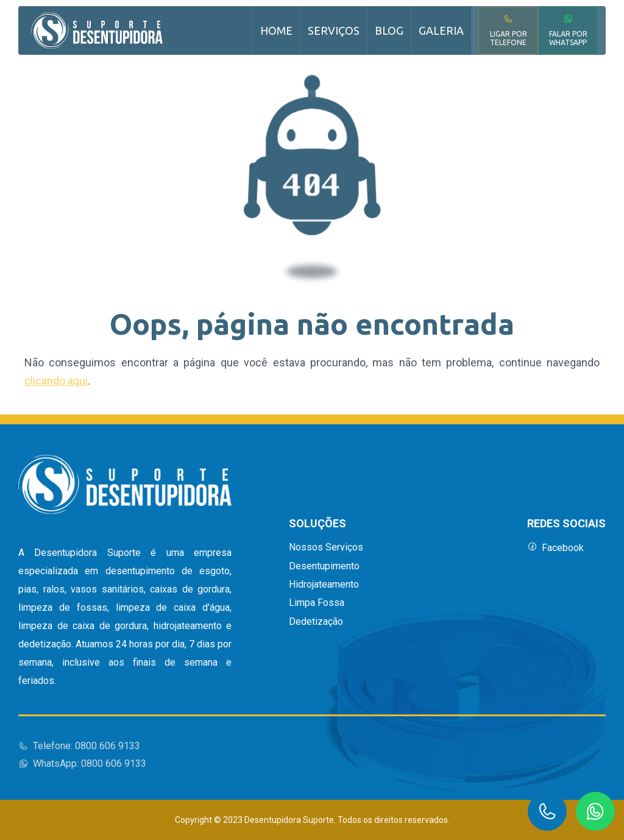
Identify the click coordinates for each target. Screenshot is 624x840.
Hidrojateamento (324, 585)
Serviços (334, 30)
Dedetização (316, 622)
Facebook (555, 548)
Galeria (441, 30)
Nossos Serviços (326, 547)
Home (276, 30)
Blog (389, 30)
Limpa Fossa (317, 603)
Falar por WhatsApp (568, 30)
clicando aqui (56, 381)
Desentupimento (324, 566)
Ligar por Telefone (509, 30)
